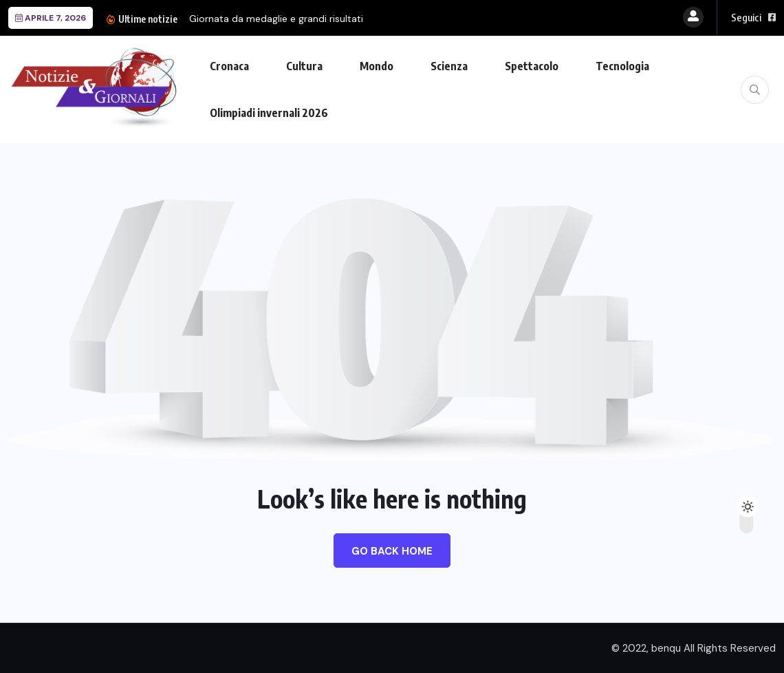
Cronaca (229, 66)
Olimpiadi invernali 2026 (269, 113)
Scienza (449, 66)
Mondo (377, 66)
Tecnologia (622, 66)
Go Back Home (392, 551)
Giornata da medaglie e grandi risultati (276, 19)
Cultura (304, 66)
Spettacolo (532, 66)
